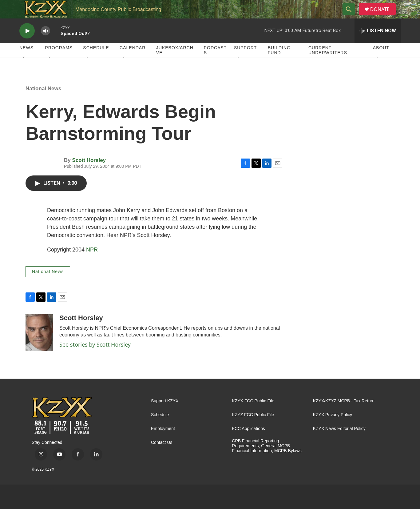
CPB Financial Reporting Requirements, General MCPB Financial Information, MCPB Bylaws (267, 460)
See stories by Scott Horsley (95, 358)
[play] (27, 45)
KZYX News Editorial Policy (339, 443)
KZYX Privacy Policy (333, 429)
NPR (92, 264)
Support (245, 62)
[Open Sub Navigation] (24, 71)
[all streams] (378, 45)
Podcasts (215, 64)
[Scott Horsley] (39, 346)
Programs (59, 62)
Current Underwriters (328, 64)
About (381, 62)
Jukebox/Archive (176, 64)
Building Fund (279, 64)
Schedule (96, 62)
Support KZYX (165, 415)
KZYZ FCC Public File (253, 429)
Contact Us (162, 456)
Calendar (133, 62)
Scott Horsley (89, 174)
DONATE (384, 16)
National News (43, 102)
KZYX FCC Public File (253, 415)
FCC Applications (248, 443)
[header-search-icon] (351, 16)
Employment (163, 443)
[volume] (46, 45)
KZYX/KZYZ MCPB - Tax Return (344, 415)
